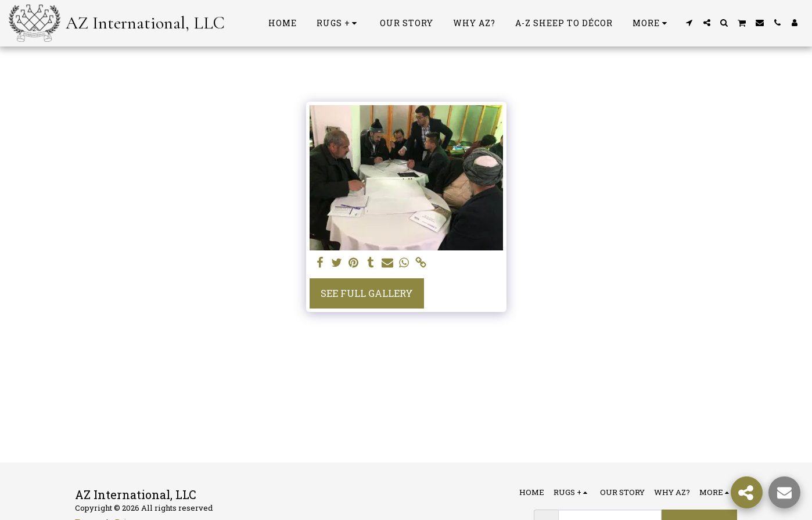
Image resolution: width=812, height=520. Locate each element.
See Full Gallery (367, 293)
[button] (689, 23)
